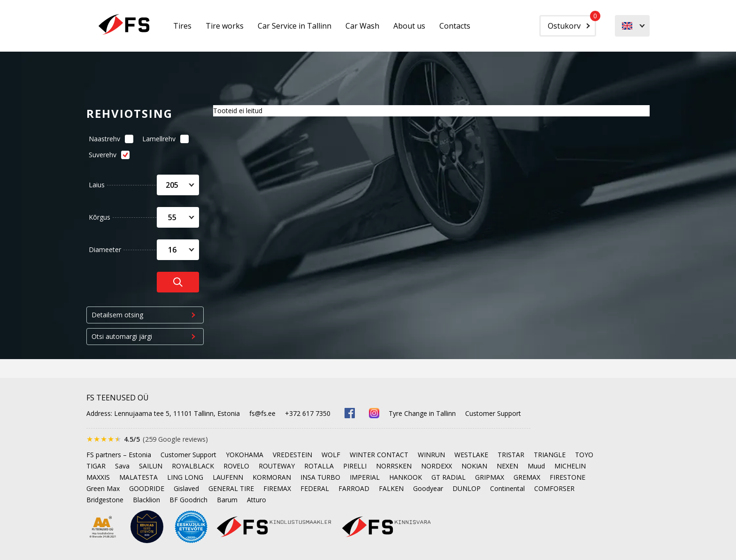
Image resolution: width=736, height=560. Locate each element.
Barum (227, 500)
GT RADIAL (448, 477)
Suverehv (107, 155)
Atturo (257, 500)
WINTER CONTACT (379, 455)
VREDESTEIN (292, 455)
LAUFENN (228, 477)
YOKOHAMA (245, 455)
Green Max (103, 488)
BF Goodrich (188, 500)
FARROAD (354, 488)
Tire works (225, 26)
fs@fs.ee (262, 413)
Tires (182, 26)
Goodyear (428, 488)
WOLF (331, 455)
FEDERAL (315, 488)
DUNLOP (467, 488)
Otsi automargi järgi (122, 336)
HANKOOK (406, 477)
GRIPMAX (490, 477)
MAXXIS (98, 477)
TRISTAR (511, 455)
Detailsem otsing (117, 315)
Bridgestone (105, 500)
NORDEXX (437, 466)
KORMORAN (272, 477)
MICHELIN (570, 466)
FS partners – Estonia (119, 455)
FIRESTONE (567, 477)
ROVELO (236, 466)
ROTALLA (319, 466)
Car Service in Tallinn (295, 26)
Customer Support (493, 413)
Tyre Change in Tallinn (422, 413)
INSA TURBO (320, 477)
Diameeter (105, 249)
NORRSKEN (394, 466)
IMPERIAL (365, 477)
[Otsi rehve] (178, 282)
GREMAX (527, 477)
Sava (122, 466)
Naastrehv (108, 139)
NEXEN (507, 466)
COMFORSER (554, 488)
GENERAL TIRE (231, 488)
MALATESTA (138, 477)
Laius (97, 185)
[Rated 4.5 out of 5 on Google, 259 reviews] (147, 439)
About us (409, 26)
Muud (536, 466)
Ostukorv (572, 23)
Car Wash (362, 26)
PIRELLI (355, 466)
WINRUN (431, 455)
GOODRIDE (147, 488)
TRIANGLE (550, 455)
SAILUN (151, 466)
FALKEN (391, 488)
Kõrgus (100, 217)
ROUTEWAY (277, 466)
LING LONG (185, 477)
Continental (507, 488)
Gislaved (186, 488)
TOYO (584, 455)
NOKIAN (474, 466)
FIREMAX (277, 488)
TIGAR (96, 466)
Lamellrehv (163, 139)
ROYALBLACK (193, 466)
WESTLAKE (471, 455)
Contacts (455, 26)
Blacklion (146, 500)
